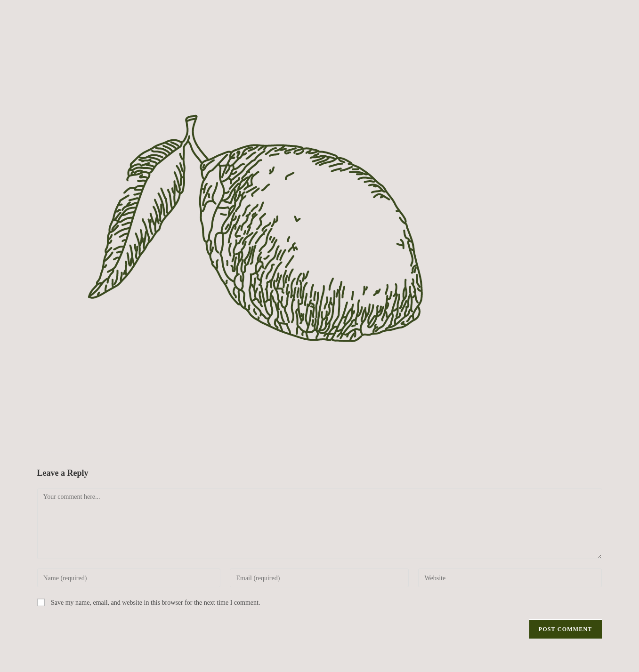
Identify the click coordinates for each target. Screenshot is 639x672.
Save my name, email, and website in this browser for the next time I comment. (155, 603)
